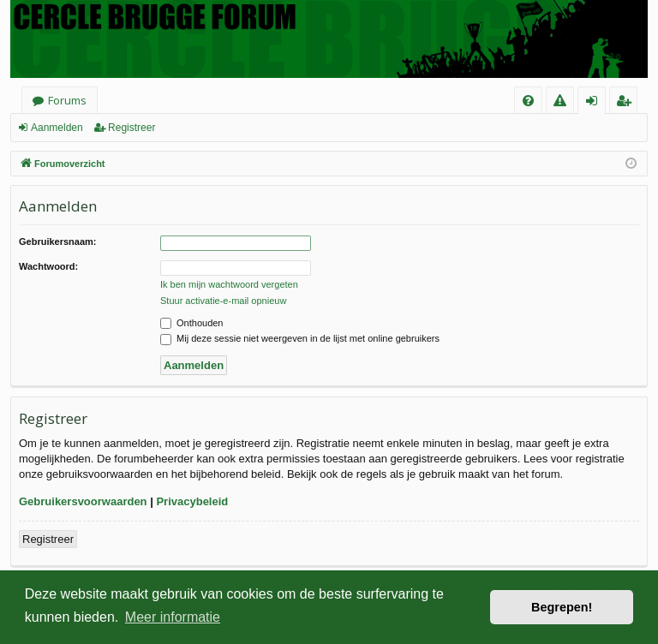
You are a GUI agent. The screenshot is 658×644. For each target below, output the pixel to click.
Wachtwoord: (48, 266)
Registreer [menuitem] (627, 103)
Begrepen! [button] (562, 607)
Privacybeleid (192, 501)
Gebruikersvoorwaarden (83, 501)
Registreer (132, 128)
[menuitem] (528, 101)
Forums (67, 100)
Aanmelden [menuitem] (597, 103)
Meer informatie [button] (173, 617)
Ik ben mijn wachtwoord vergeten (229, 284)
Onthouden (192, 323)
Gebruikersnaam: (57, 241)
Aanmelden (57, 128)
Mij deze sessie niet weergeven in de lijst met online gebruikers (300, 338)
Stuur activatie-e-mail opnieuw (223, 301)
